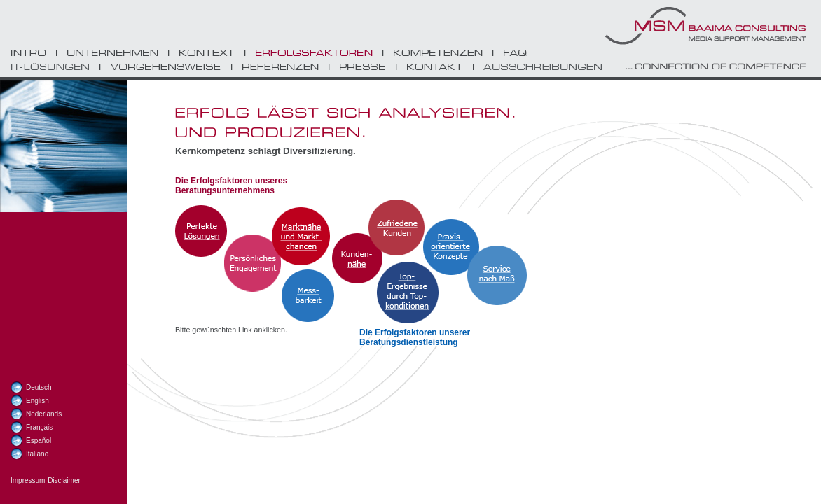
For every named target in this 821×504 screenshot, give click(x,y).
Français (39, 427)
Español (39, 441)
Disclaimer (64, 481)
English (37, 401)
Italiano (37, 454)
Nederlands (44, 414)
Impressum (28, 481)
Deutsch (39, 387)
